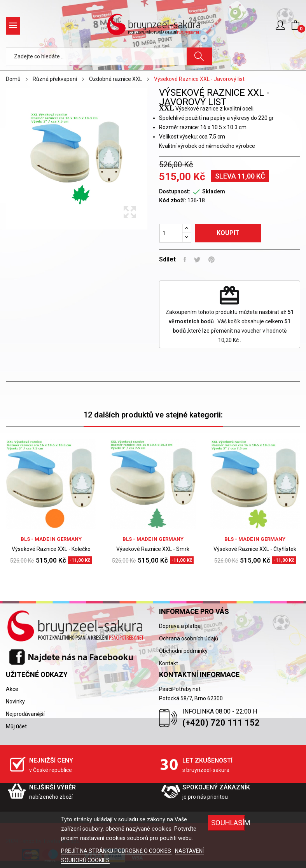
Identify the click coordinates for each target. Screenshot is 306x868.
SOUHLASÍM (228, 823)
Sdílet (185, 260)
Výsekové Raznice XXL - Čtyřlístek (255, 549)
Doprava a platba (180, 626)
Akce (12, 689)
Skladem (214, 191)
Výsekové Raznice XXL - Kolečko (51, 549)
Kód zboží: (173, 200)
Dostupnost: (175, 191)
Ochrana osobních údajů (189, 638)
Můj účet (16, 726)
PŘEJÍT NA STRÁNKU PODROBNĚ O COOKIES (117, 851)
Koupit (228, 233)
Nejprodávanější (25, 714)
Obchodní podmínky (183, 651)
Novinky (15, 701)
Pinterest (212, 260)
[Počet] (171, 233)
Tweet (197, 260)
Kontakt (169, 663)
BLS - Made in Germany (51, 539)
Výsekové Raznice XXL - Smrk (153, 549)
